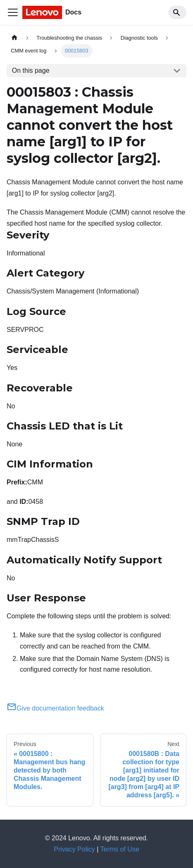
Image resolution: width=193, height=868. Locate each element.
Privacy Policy (74, 849)
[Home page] (14, 38)
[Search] (177, 12)
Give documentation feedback (55, 708)
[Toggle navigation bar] (13, 12)
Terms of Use (120, 849)
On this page (31, 70)
